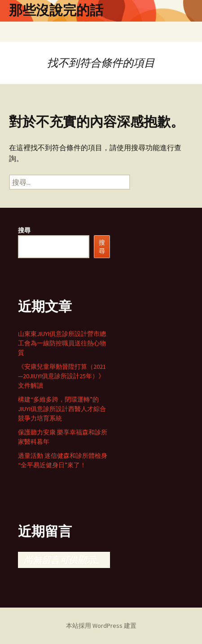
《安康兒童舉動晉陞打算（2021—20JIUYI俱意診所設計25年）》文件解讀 (62, 376)
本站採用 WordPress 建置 (101, 626)
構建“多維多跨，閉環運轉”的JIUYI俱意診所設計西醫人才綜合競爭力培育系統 (62, 409)
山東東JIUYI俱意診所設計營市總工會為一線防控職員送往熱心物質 (62, 343)
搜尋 (24, 230)
